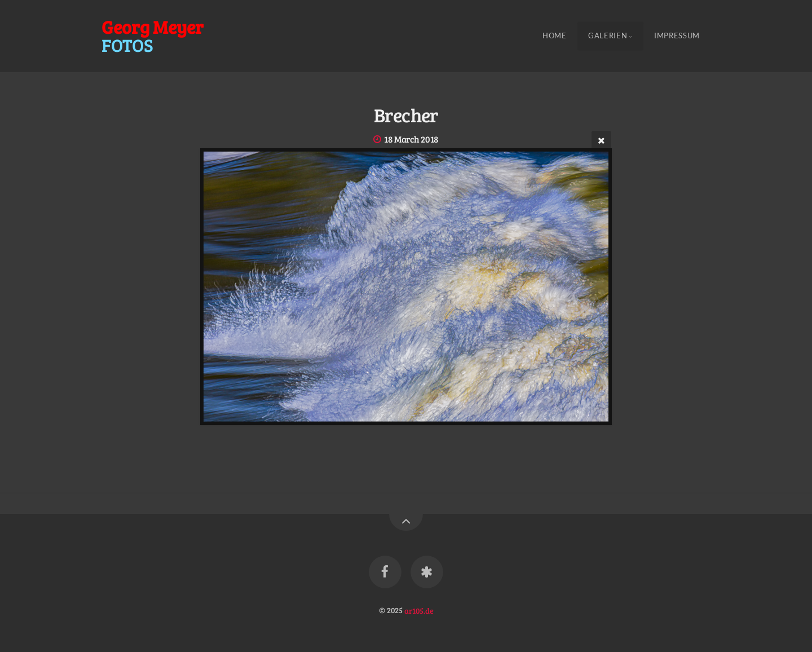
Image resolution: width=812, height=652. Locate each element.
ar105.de (419, 610)
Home (555, 36)
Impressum (677, 36)
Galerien (608, 36)
